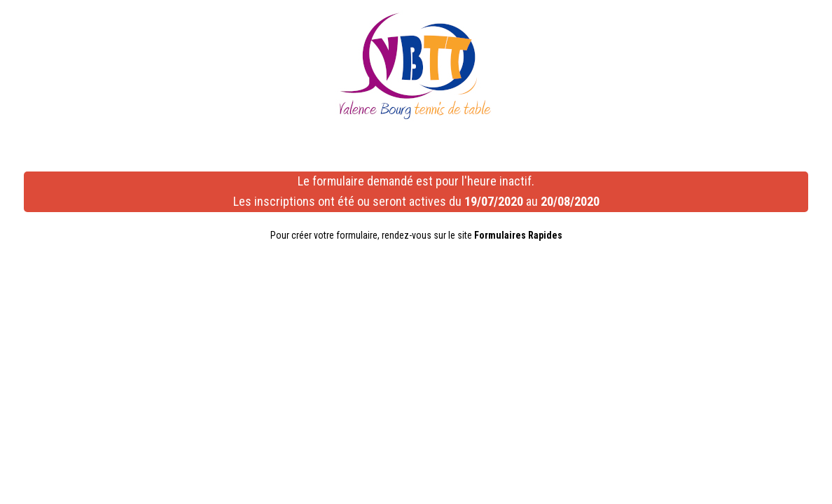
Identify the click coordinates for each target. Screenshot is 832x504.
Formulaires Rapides (518, 235)
